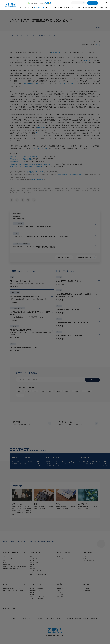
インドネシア (87, 391)
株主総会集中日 (55, 52)
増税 (43, 391)
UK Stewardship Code (38, 180)
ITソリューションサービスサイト (62, 3)
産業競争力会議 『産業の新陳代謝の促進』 (70, 175)
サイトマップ (51, 619)
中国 (35, 391)
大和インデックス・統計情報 (65, 619)
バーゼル (20, 395)
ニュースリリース (9, 608)
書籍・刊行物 (88, 553)
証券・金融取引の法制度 (17, 308)
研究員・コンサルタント (65, 553)
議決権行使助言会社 (88, 60)
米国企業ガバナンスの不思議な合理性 (21, 159)
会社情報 (60, 584)
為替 (50, 391)
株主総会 (76, 391)
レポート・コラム (20, 36)
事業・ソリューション (10, 553)
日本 (12, 277)
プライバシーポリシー (28, 619)
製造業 (27, 391)
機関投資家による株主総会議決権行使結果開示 (23, 156)
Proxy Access (41, 128)
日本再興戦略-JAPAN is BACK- (35, 172)
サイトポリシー (41, 619)
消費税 (58, 391)
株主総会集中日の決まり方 (17, 162)
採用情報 (86, 584)
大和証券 (94, 619)
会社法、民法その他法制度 (22, 244)
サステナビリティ (36, 584)
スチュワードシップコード (30, 84)
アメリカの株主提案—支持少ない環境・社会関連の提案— (26, 167)
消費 (19, 391)
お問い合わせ (93, 3)
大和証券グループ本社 (82, 619)
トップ (11, 36)
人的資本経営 (14, 326)
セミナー (6, 584)
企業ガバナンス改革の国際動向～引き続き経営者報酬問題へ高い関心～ (30, 164)
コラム (29, 36)
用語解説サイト (45, 3)
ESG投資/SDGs (19, 223)
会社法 (67, 391)
